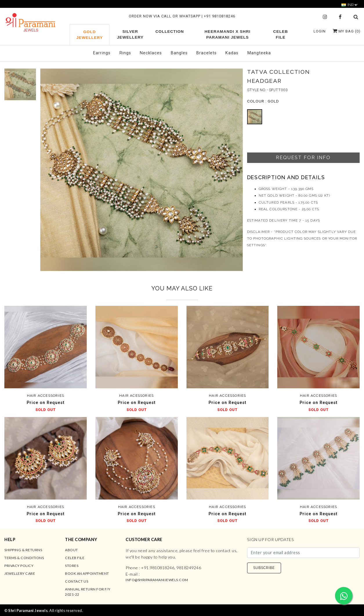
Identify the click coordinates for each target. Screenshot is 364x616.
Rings (125, 53)
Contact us (77, 581)
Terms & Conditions (24, 558)
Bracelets (207, 53)
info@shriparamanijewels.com (157, 580)
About (71, 550)
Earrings (102, 53)
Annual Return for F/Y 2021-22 (88, 592)
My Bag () (347, 31)
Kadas (232, 53)
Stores (72, 566)
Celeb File (75, 558)
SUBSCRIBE (264, 568)
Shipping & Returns (23, 550)
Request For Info (303, 158)
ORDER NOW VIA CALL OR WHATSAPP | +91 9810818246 (182, 16)
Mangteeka (259, 53)
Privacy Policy (19, 566)
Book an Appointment (87, 573)
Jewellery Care (20, 573)
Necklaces (151, 53)
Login (320, 31)
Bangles (179, 53)
